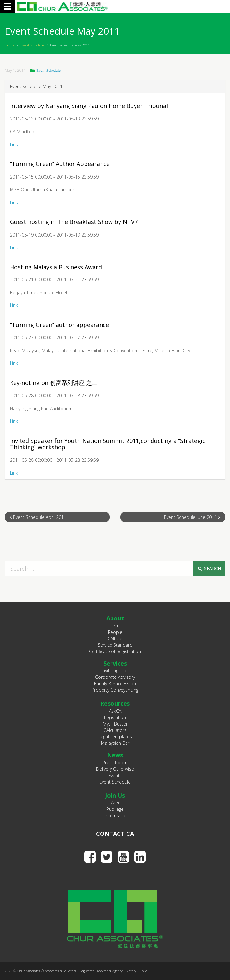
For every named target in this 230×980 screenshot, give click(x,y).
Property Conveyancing (115, 690)
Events (115, 775)
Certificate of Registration (115, 651)
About (115, 618)
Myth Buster (115, 724)
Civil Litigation (115, 671)
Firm (115, 626)
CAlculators (115, 730)
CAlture (115, 639)
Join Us (115, 795)
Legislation (115, 717)
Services (115, 663)
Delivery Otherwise (115, 769)
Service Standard (115, 645)
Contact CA (115, 834)
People (115, 632)
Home (10, 45)
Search (209, 568)
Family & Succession (115, 683)
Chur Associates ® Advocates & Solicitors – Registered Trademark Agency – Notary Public (82, 971)
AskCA (115, 711)
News (115, 755)
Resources (115, 703)
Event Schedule (32, 45)
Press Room (115, 763)
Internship (115, 815)
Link (14, 144)
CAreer (115, 803)
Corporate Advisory (115, 677)
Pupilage (115, 809)
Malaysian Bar (115, 743)
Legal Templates (115, 737)
